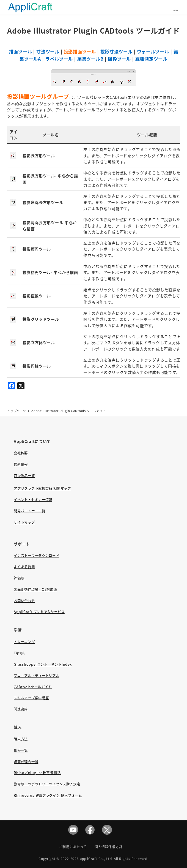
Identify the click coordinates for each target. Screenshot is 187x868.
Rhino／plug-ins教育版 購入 (37, 773)
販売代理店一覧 (26, 762)
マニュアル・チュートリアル (36, 676)
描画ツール (21, 51)
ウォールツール (153, 51)
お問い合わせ (24, 601)
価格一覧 (21, 750)
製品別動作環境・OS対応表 (35, 589)
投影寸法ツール (116, 51)
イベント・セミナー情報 (33, 500)
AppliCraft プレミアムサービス (39, 612)
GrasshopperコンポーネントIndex (43, 664)
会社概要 (21, 453)
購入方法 (21, 739)
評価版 (19, 578)
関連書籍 (21, 709)
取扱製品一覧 (24, 476)
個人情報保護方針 (109, 847)
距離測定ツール (151, 59)
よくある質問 (24, 567)
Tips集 (19, 653)
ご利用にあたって (73, 847)
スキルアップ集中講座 (31, 698)
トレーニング (24, 642)
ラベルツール (59, 59)
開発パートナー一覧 (29, 511)
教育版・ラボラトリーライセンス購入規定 (47, 784)
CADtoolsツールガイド (33, 687)
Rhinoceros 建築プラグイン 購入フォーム (48, 795)
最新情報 (21, 464)
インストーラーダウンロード (36, 556)
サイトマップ (24, 522)
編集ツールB (90, 59)
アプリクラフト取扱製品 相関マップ (42, 488)
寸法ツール (48, 51)
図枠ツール (119, 59)
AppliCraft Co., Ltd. (97, 859)
